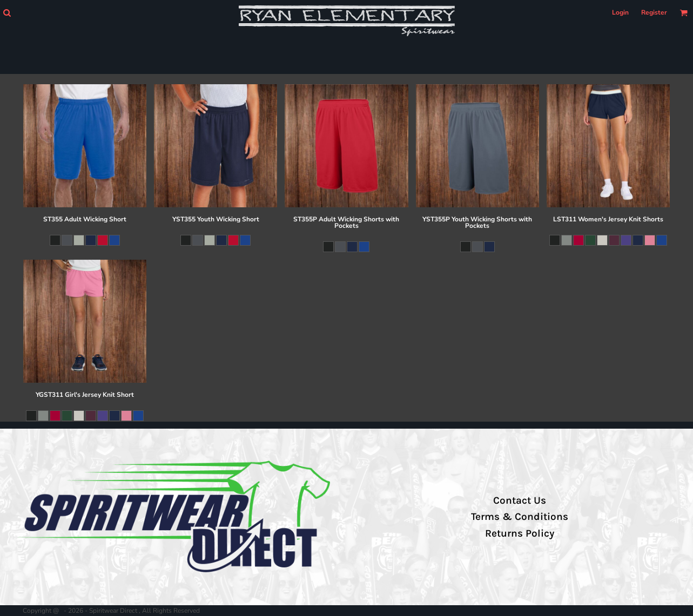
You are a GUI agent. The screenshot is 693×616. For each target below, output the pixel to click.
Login (620, 12)
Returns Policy (520, 533)
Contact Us (520, 500)
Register (654, 12)
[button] (7, 13)
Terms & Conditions (520, 517)
